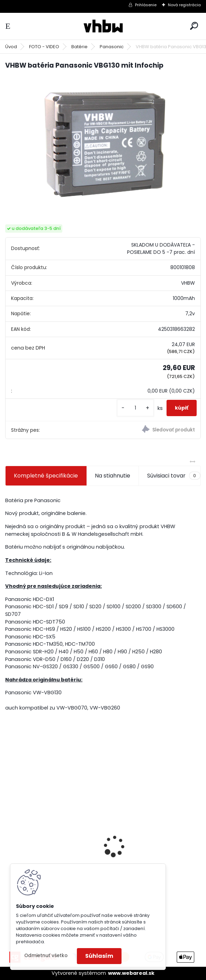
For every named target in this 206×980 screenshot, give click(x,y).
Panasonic (112, 47)
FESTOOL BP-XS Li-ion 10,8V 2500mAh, (146, 849)
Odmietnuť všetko (46, 956)
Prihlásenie (146, 5)
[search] (194, 26)
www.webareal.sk (131, 973)
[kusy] (135, 408)
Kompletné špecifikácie (46, 476)
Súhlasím (99, 956)
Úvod (11, 47)
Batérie (79, 47)
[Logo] (103, 26)
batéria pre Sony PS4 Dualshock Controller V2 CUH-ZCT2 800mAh (51, 856)
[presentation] (9, 834)
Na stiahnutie (113, 476)
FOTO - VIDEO (44, 47)
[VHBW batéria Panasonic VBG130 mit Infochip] (103, 141)
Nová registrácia (184, 5)
